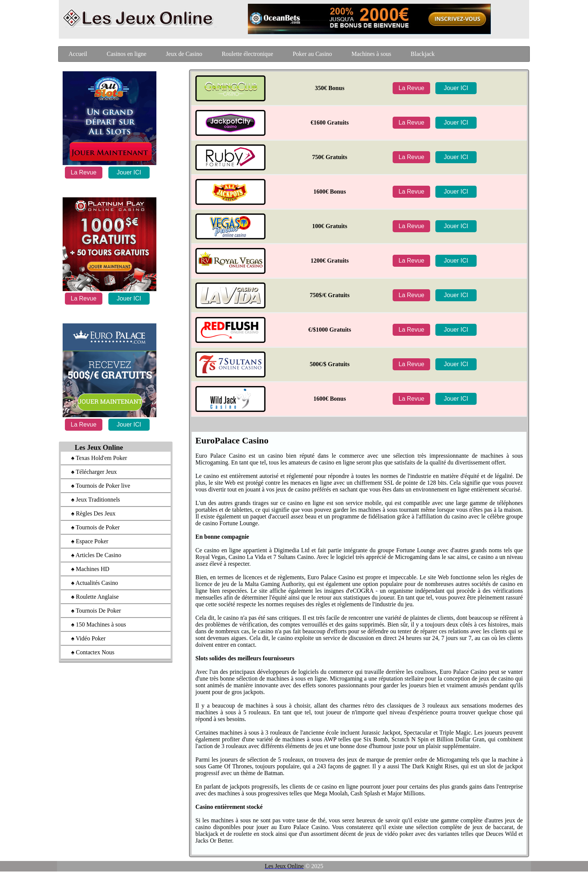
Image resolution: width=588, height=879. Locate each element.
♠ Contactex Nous (89, 652)
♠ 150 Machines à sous (95, 624)
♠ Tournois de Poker (92, 527)
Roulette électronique (247, 54)
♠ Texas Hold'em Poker (95, 458)
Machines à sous (371, 54)
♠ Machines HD (87, 569)
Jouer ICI (129, 172)
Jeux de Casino (184, 54)
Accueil (78, 54)
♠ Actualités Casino (91, 583)
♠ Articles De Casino (92, 555)
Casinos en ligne (127, 54)
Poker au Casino (312, 54)
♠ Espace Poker (86, 541)
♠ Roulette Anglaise (91, 597)
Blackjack (423, 54)
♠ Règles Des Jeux (90, 513)
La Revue (84, 172)
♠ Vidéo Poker (85, 638)
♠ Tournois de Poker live (97, 486)
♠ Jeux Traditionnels (92, 500)
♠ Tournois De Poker (92, 611)
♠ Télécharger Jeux (90, 472)
